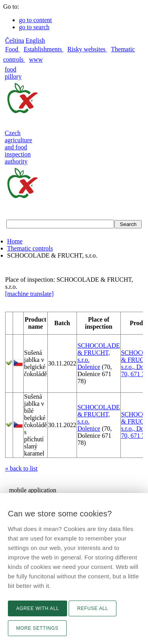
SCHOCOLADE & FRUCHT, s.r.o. (99, 353)
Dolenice (89, 367)
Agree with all (37, 608)
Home (15, 241)
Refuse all (93, 608)
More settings (37, 628)
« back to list (21, 468)
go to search (34, 27)
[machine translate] (29, 294)
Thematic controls (30, 248)
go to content (36, 20)
